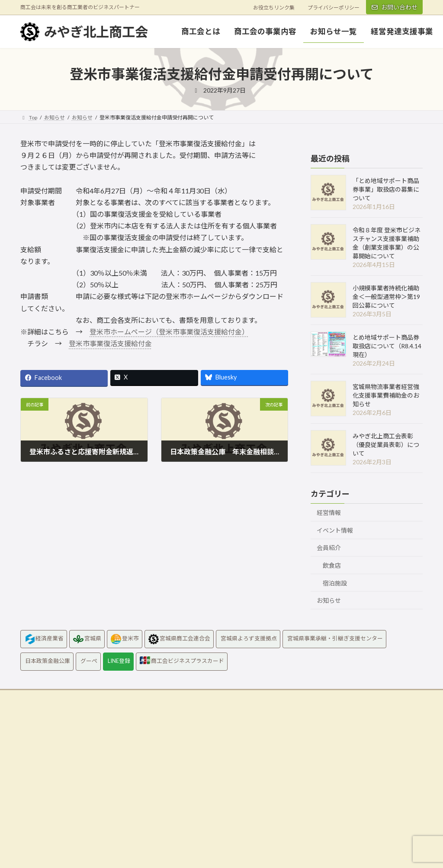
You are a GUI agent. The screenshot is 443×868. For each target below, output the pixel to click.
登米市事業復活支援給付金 (110, 343)
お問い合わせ (395, 7)
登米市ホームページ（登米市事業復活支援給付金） (169, 332)
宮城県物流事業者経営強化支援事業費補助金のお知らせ (386, 395)
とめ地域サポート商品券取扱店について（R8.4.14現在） (387, 346)
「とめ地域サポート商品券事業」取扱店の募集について (386, 189)
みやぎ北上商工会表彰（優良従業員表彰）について (386, 445)
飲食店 (332, 565)
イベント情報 (335, 530)
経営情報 (329, 513)
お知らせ (329, 600)
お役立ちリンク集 (274, 8)
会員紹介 (329, 548)
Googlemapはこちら (53, 827)
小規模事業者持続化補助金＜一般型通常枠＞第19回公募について (386, 297)
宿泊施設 (335, 583)
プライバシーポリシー (334, 8)
